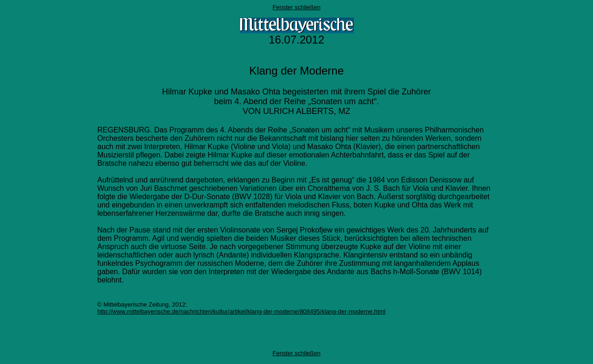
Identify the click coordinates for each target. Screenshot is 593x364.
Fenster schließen (296, 7)
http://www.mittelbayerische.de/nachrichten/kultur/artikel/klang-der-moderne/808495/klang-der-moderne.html (241, 311)
